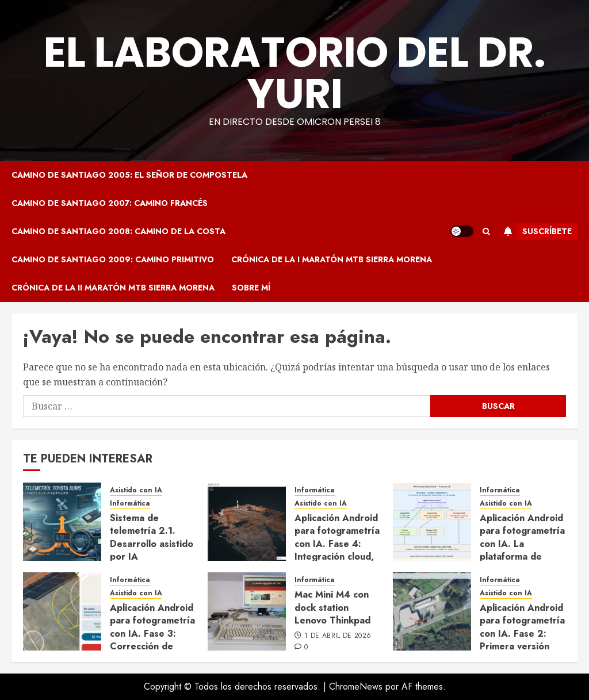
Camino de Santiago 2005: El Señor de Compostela (129, 175)
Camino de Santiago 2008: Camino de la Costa (118, 231)
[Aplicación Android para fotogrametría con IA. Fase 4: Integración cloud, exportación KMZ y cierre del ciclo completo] (247, 522)
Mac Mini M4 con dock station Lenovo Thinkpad (332, 607)
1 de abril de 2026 (338, 636)
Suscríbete (536, 231)
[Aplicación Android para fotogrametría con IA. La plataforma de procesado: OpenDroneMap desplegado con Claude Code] (432, 522)
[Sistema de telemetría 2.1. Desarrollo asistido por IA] (62, 522)
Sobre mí (251, 288)
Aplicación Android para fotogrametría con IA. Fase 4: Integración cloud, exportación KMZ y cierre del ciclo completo (337, 556)
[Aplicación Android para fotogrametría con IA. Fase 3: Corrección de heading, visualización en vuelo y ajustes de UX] (62, 611)
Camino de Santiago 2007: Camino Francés (110, 203)
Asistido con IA (136, 490)
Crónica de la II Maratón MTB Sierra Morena (113, 288)
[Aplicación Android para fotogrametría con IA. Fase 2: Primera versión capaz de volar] (432, 611)
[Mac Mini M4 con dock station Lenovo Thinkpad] (247, 611)
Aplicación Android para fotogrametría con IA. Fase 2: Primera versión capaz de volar (522, 634)
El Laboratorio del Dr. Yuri (295, 73)
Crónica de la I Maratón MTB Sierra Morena (332, 259)
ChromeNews (356, 686)
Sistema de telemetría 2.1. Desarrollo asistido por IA (152, 537)
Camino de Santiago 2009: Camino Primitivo (113, 259)
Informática (130, 504)
